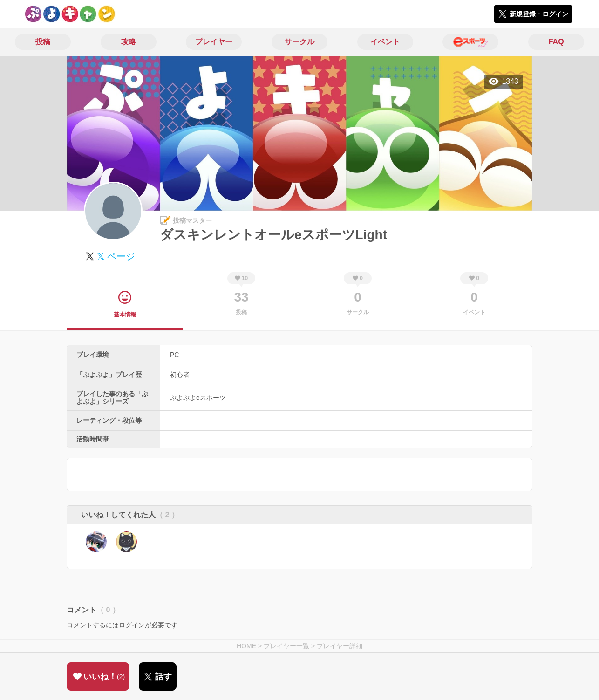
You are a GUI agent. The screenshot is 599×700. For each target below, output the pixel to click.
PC (174, 355)
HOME (246, 646)
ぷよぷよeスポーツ (198, 398)
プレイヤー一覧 (286, 646)
